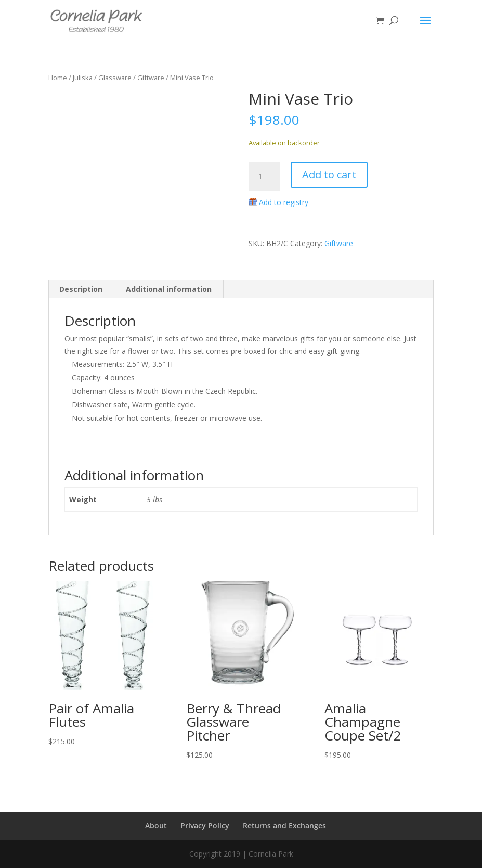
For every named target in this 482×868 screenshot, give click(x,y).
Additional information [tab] (169, 289)
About (156, 826)
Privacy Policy (205, 826)
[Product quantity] (264, 176)
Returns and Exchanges (284, 826)
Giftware (151, 78)
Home (58, 78)
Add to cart (329, 175)
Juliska (83, 78)
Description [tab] (81, 289)
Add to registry (284, 202)
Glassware (115, 78)
